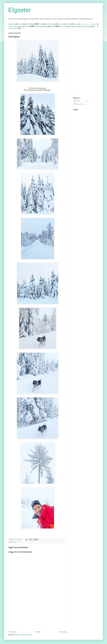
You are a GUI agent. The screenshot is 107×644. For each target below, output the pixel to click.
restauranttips (86, 26)
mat (53, 26)
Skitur (15, 542)
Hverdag (30, 24)
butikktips (19, 27)
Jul (41, 24)
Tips (95, 24)
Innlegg (77, 101)
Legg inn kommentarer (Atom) (24, 635)
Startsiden (38, 632)
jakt (45, 26)
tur (18, 542)
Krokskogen (50, 24)
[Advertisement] (38, 614)
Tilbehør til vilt (88, 24)
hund (27, 26)
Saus (82, 24)
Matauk (61, 24)
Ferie (20, 24)
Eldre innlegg (63, 632)
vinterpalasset (13, 28)
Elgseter (20, 10)
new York (63, 26)
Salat (76, 24)
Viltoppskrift (11, 27)
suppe (96, 27)
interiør (38, 26)
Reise (68, 24)
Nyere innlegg (13, 632)
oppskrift (74, 26)
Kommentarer (79, 104)
